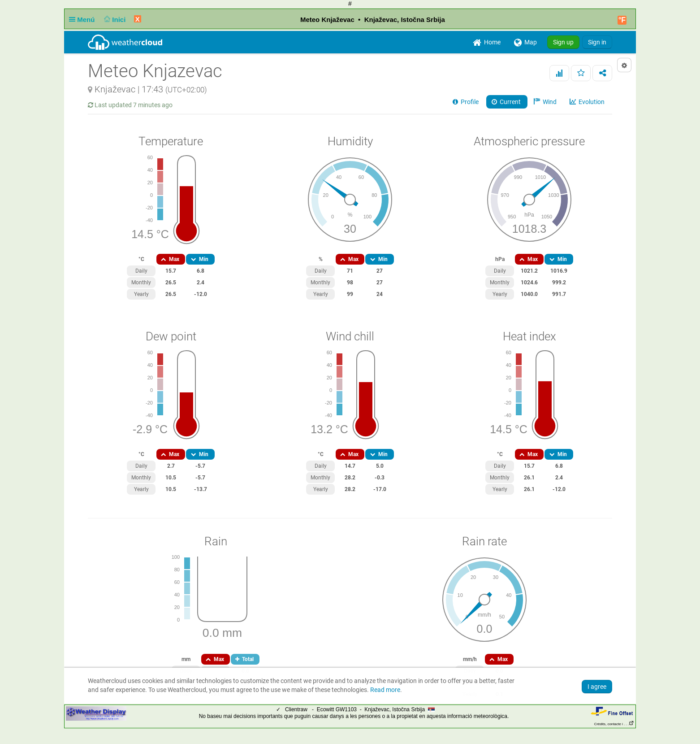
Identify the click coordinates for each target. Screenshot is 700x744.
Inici (114, 20)
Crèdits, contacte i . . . (614, 724)
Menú (84, 20)
